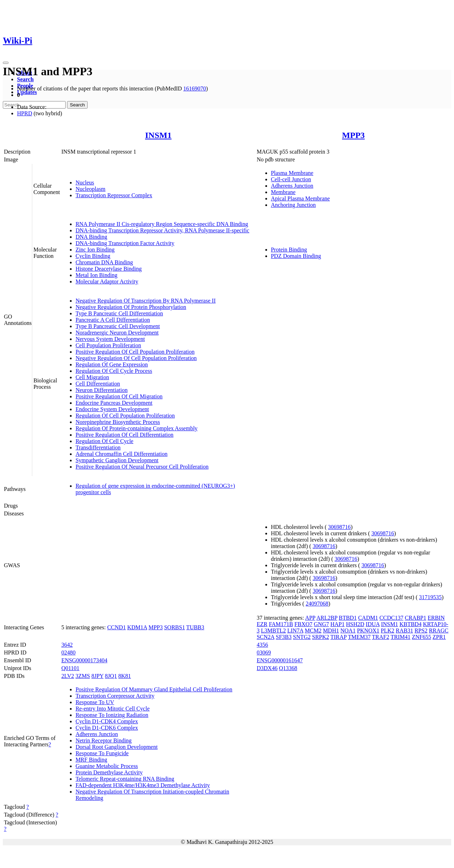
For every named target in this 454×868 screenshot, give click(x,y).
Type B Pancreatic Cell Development (118, 326)
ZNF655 (421, 637)
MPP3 (353, 135)
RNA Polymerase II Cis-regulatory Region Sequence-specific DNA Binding (162, 224)
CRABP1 (415, 618)
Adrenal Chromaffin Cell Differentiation (121, 454)
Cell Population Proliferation (108, 345)
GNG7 (322, 624)
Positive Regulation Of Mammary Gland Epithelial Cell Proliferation (154, 689)
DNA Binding (91, 237)
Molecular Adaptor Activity (107, 281)
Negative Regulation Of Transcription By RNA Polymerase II (146, 301)
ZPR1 (439, 637)
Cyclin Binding (93, 256)
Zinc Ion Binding (95, 250)
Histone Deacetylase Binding (109, 269)
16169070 (195, 89)
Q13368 (288, 668)
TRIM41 (400, 637)
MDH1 (331, 631)
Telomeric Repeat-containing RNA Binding (125, 779)
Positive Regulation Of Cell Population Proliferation (135, 352)
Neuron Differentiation (102, 390)
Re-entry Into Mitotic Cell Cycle (113, 709)
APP (310, 618)
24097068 (317, 604)
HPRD (25, 113)
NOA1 (348, 631)
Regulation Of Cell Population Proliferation (125, 416)
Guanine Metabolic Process (107, 766)
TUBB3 (195, 627)
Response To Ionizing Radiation (112, 715)
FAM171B (281, 624)
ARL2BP (327, 618)
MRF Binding (91, 760)
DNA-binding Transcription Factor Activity (125, 243)
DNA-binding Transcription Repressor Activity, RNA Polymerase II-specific (162, 230)
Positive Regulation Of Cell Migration (119, 396)
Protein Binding (289, 250)
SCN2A (266, 637)
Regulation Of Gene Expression (112, 364)
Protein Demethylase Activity (109, 772)
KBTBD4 (410, 624)
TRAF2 (381, 637)
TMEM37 (359, 637)
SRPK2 (321, 637)
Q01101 (70, 668)
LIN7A (295, 631)
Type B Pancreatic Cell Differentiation (119, 313)
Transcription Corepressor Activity (115, 696)
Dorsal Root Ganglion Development (117, 747)
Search (25, 79)
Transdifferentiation (98, 447)
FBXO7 (303, 624)
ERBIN (436, 618)
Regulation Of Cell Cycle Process (114, 371)
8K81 (125, 676)
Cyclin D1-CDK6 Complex (107, 728)
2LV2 (68, 676)
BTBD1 (348, 618)
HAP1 (337, 624)
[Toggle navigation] (6, 63)
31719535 (430, 597)
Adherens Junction (292, 186)
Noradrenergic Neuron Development (117, 333)
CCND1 (116, 627)
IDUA (373, 624)
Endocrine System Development (112, 409)
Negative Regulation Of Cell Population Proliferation (136, 358)
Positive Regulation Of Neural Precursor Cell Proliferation (142, 467)
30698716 (339, 527)
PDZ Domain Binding (296, 256)
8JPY (98, 676)
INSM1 (158, 135)
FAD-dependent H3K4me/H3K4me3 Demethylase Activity (143, 785)
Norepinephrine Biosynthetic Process (118, 422)
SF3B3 (284, 637)
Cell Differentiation (98, 384)
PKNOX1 (368, 631)
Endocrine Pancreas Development (114, 403)
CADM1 (368, 618)
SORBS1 (175, 627)
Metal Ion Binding (96, 275)
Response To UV (95, 702)
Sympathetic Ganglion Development (117, 460)
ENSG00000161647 (280, 660)
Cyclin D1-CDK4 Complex (107, 721)
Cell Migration (92, 377)
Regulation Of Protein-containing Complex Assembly (137, 428)
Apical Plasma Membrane (300, 198)
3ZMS (83, 676)
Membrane (283, 192)
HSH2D (355, 624)
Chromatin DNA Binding (104, 262)
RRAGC (439, 631)
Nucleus (85, 183)
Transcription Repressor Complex (114, 195)
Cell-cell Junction (291, 179)
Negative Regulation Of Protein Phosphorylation (131, 307)
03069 (264, 653)
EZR (262, 624)
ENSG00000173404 (84, 660)
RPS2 (421, 631)
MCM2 (313, 631)
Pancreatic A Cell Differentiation (113, 320)
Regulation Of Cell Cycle (104, 441)
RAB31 (405, 631)
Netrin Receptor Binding (104, 740)
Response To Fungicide (102, 753)
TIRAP (339, 637)
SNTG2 (302, 637)
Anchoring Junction (294, 205)
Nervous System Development (110, 339)
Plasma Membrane (292, 173)
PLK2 (388, 631)
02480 (68, 653)
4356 (262, 645)
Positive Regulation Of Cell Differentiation (124, 435)
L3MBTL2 (273, 631)
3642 (67, 645)
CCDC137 (392, 618)
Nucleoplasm (90, 189)
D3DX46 (267, 668)
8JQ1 (111, 676)
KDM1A (137, 627)
